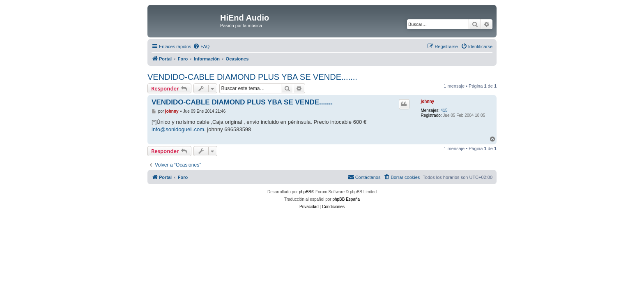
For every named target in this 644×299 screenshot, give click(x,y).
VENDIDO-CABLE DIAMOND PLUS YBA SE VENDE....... (252, 77)
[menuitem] (201, 46)
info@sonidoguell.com (178, 129)
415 (444, 110)
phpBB (305, 192)
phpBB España (346, 199)
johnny (427, 101)
